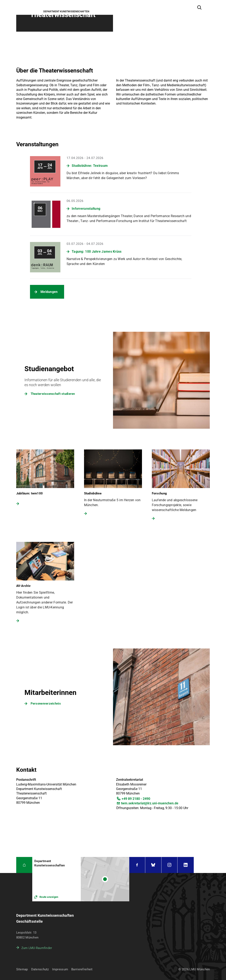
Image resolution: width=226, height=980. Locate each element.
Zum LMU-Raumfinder (37, 948)
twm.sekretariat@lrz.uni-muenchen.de (150, 803)
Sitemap (22, 969)
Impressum (60, 969)
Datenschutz (40, 969)
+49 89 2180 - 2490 (136, 799)
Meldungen (49, 292)
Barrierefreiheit (82, 969)
